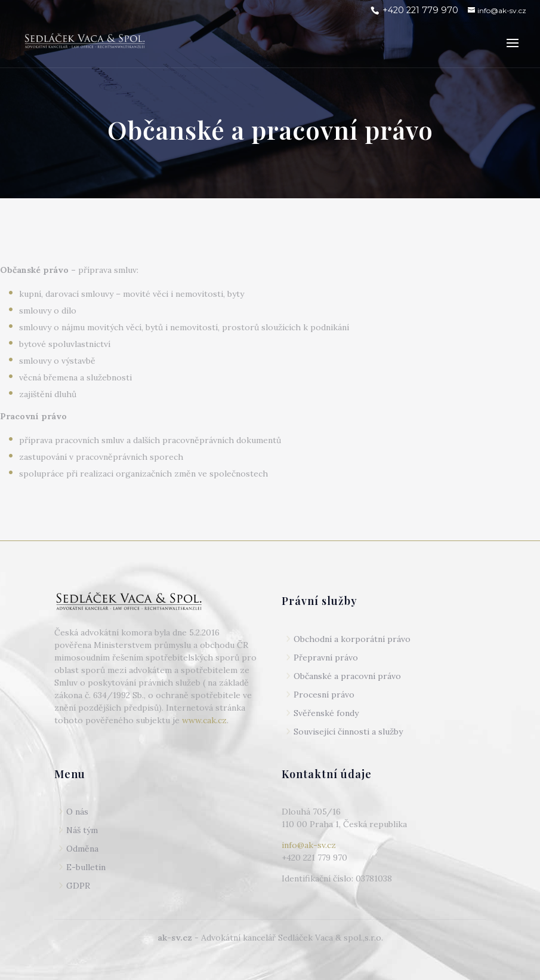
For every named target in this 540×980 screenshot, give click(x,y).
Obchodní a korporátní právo (352, 639)
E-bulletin (86, 867)
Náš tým (82, 830)
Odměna (82, 849)
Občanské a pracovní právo (347, 676)
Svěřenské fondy (326, 713)
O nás (77, 812)
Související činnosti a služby (348, 732)
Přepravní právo (326, 658)
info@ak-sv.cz (309, 845)
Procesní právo (324, 695)
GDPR (78, 886)
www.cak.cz (204, 720)
